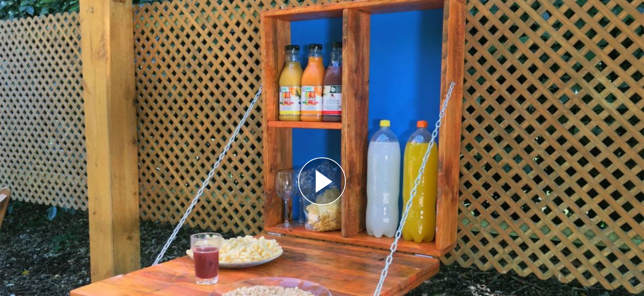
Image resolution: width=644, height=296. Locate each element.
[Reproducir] (322, 181)
